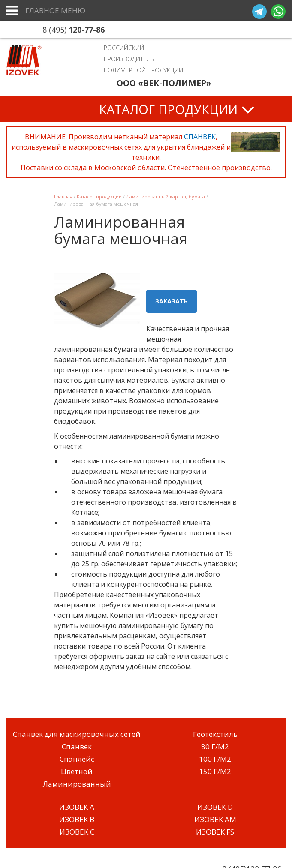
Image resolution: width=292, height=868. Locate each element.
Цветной (77, 771)
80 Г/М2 (215, 746)
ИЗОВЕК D (215, 807)
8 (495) (74, 30)
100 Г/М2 (215, 759)
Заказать (172, 301)
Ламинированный (77, 784)
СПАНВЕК (200, 137)
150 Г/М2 (215, 771)
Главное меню (55, 11)
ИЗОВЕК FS (215, 832)
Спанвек (77, 746)
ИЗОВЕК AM (215, 819)
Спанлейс (77, 759)
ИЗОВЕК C (77, 832)
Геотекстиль (215, 734)
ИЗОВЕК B (77, 819)
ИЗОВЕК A (77, 807)
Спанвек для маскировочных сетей (77, 734)
